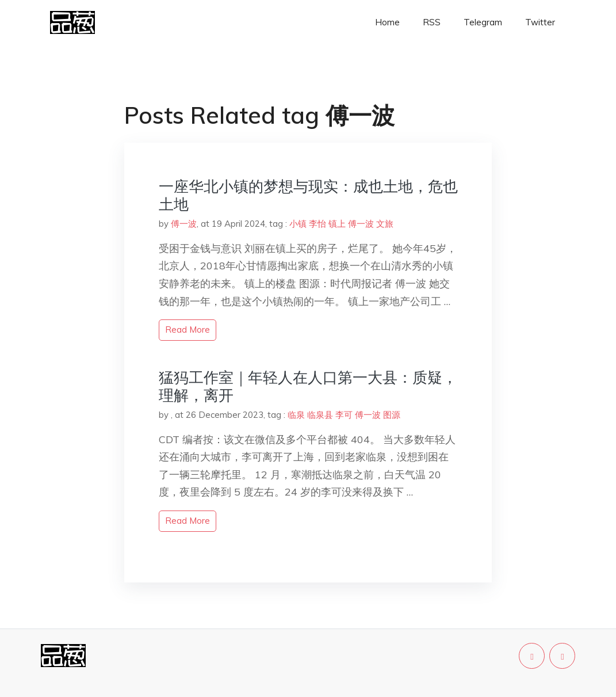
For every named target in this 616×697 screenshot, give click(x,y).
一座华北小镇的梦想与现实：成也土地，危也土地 (308, 195)
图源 (392, 415)
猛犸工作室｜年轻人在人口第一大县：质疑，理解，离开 (308, 386)
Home (387, 22)
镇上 (337, 224)
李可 (344, 415)
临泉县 (320, 415)
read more (188, 330)
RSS (432, 22)
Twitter (540, 22)
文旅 (385, 224)
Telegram (483, 22)
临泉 (296, 415)
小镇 (298, 224)
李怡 (317, 224)
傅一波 (184, 224)
